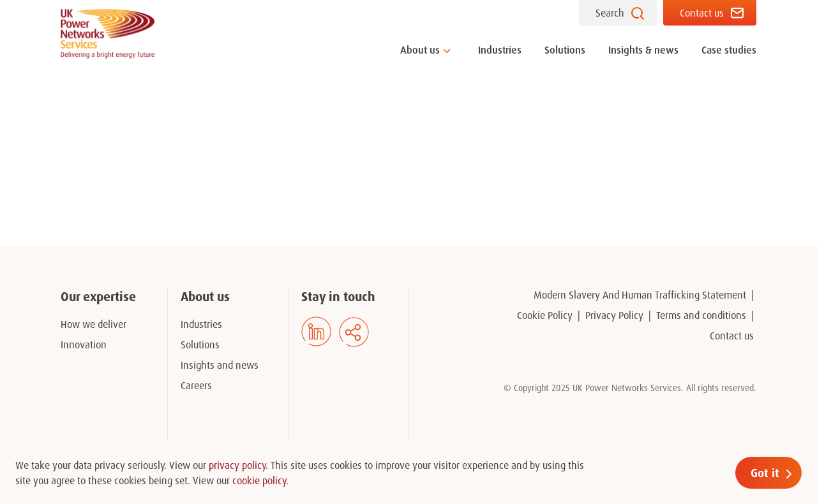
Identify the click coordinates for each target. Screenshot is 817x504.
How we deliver (94, 324)
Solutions (565, 50)
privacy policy (237, 465)
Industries (500, 50)
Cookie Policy (545, 315)
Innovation (84, 345)
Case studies (729, 50)
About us (420, 50)
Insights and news (220, 365)
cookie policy (259, 480)
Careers (196, 385)
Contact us (702, 13)
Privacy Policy (614, 315)
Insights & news (643, 50)
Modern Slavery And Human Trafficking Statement (640, 295)
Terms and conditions (701, 315)
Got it (765, 473)
